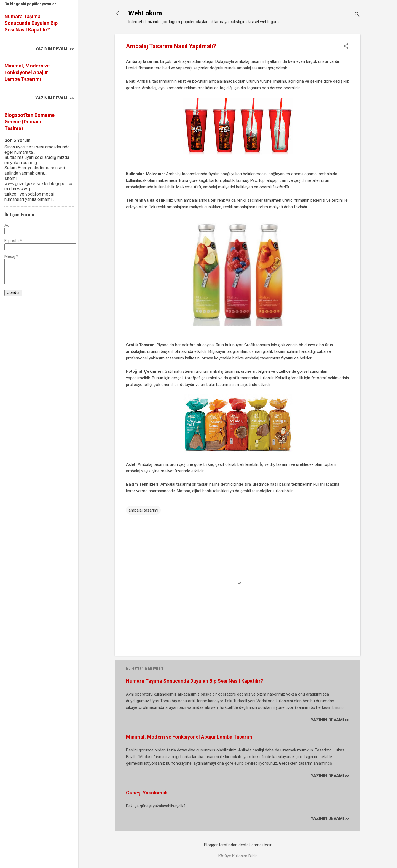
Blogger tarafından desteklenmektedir (238, 845)
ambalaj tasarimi (143, 510)
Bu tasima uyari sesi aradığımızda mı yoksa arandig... (37, 160)
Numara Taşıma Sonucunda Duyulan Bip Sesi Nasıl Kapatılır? (195, 681)
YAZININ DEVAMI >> (330, 720)
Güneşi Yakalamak (147, 793)
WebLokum (145, 13)
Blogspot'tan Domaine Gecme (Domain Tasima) (29, 122)
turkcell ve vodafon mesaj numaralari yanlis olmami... (29, 197)
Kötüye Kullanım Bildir (238, 856)
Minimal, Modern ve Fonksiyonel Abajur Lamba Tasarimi (190, 737)
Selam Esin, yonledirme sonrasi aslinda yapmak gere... (35, 171)
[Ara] (357, 15)
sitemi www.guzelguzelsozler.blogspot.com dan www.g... (38, 184)
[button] (346, 47)
